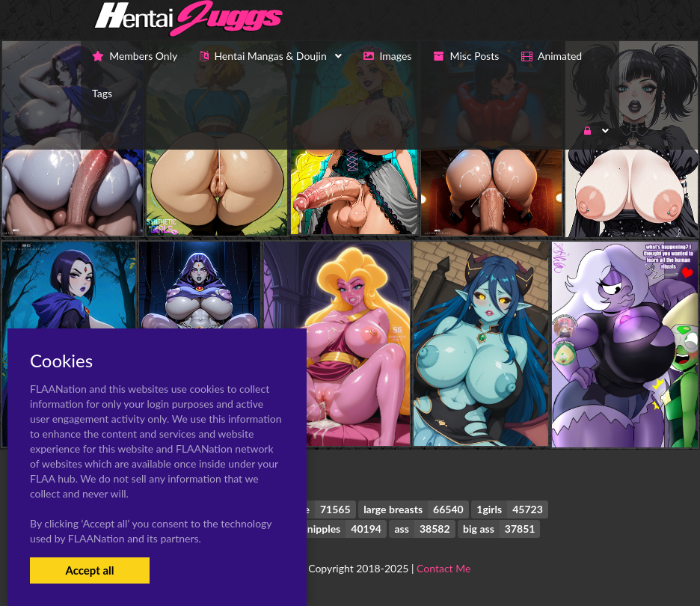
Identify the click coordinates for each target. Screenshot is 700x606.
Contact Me (443, 568)
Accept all (89, 570)
